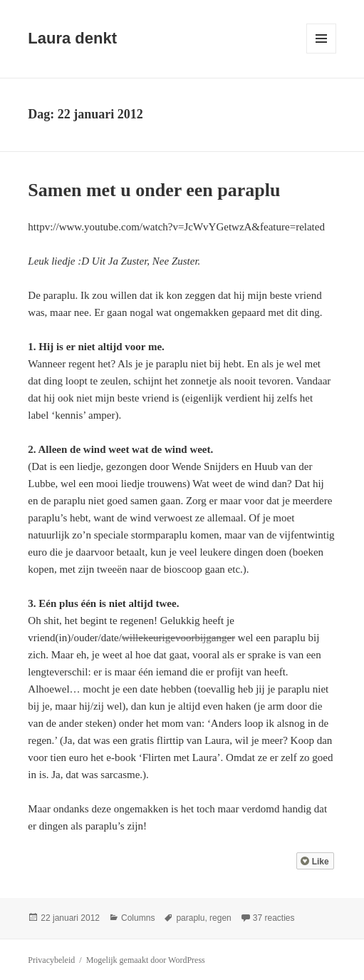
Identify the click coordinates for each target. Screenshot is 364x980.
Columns (138, 918)
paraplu (190, 918)
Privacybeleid (51, 960)
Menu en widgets (322, 53)
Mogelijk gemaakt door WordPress (146, 960)
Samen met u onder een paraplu (154, 190)
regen (220, 918)
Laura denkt (72, 38)
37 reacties (274, 918)
